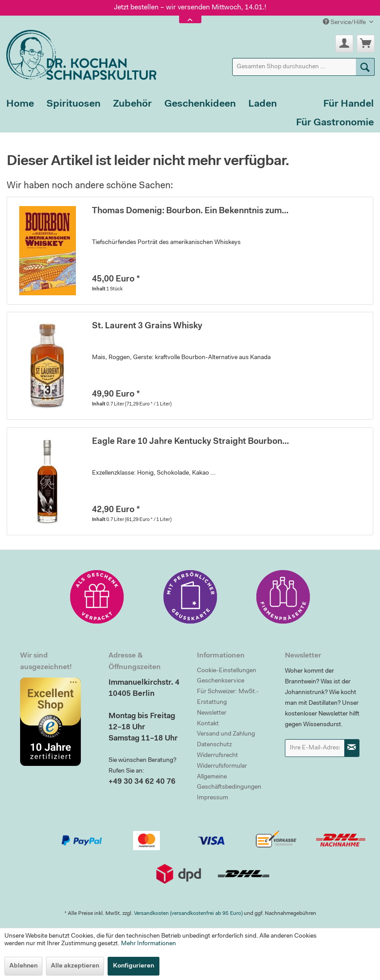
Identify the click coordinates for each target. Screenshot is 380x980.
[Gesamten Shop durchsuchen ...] (303, 67)
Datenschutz (214, 745)
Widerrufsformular (222, 766)
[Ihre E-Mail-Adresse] (315, 748)
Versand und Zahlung (226, 734)
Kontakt (208, 724)
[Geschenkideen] (200, 104)
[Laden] (263, 104)
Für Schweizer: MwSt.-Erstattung (228, 697)
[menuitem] (303, 67)
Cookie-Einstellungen (227, 671)
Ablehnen (23, 966)
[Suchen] (365, 67)
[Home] (20, 104)
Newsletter (212, 713)
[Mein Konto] (344, 44)
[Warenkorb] (366, 44)
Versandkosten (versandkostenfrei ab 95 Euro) (188, 914)
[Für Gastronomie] (335, 123)
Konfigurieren (134, 966)
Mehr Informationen (148, 944)
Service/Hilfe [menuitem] (345, 22)
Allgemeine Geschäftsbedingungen (229, 782)
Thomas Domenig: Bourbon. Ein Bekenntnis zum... (190, 211)
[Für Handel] (349, 104)
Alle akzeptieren (75, 966)
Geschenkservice (221, 681)
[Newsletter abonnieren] (352, 748)
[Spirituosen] (73, 104)
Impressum (213, 798)
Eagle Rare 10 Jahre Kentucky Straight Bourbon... (190, 442)
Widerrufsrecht (217, 756)
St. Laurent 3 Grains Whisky (147, 326)
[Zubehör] (132, 104)
